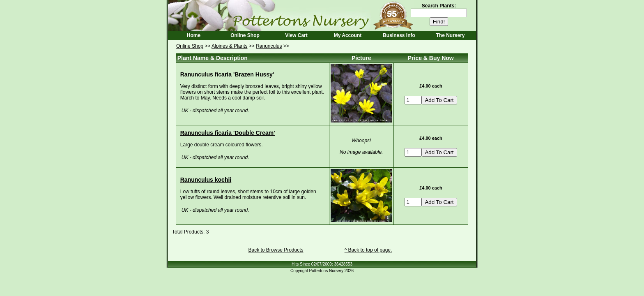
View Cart (296, 35)
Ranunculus (269, 46)
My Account (348, 35)
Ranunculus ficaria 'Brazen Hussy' (227, 74)
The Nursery (450, 35)
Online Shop (245, 35)
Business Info (399, 35)
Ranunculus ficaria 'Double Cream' (228, 133)
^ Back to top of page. (368, 250)
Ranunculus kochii (206, 180)
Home (194, 35)
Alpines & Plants (229, 46)
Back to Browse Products (276, 250)
